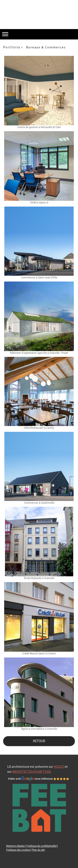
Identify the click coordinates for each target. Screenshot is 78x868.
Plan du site (38, 850)
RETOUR (39, 741)
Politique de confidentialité (42, 846)
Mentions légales (15, 846)
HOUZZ (59, 766)
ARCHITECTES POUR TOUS (32, 771)
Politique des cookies (18, 850)
